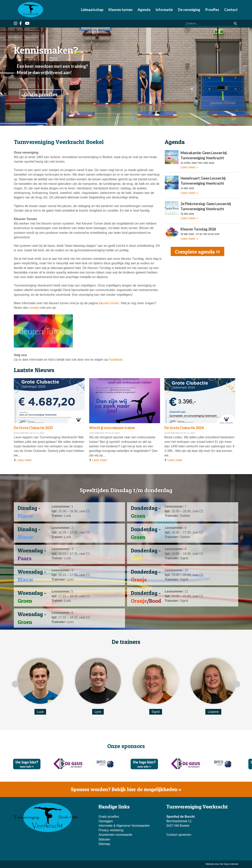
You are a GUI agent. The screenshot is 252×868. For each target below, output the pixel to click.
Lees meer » (189, 167)
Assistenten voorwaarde (115, 835)
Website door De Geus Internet (222, 864)
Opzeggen (106, 821)
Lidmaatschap (92, 10)
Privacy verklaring (111, 830)
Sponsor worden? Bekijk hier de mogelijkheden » (126, 789)
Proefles (212, 10)
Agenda (144, 10)
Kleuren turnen (120, 10)
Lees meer (24, 460)
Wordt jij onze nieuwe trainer (112, 428)
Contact (231, 10)
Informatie (164, 10)
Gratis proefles (41, 94)
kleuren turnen (109, 303)
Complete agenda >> (197, 252)
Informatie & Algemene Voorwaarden (124, 826)
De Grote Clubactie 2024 (184, 428)
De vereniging (189, 10)
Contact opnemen (179, 835)
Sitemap (104, 844)
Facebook (116, 360)
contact (34, 308)
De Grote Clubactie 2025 (33, 428)
